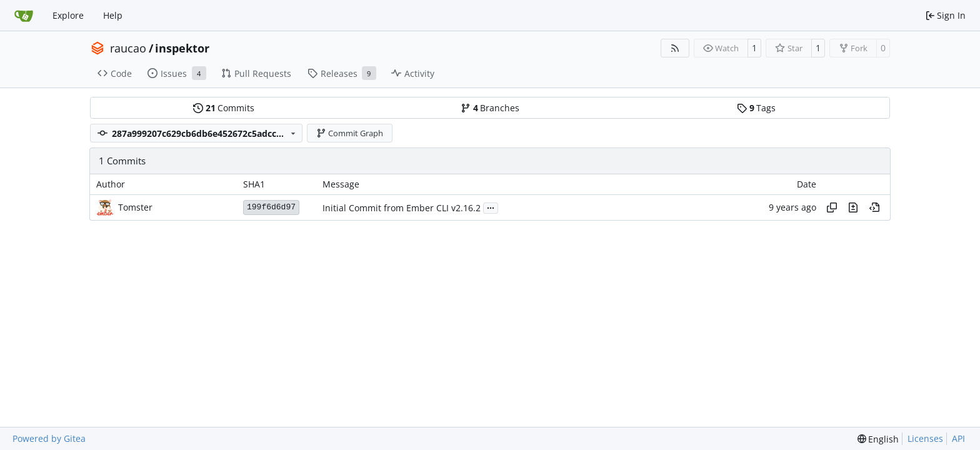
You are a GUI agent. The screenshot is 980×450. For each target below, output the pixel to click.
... (491, 207)
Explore (68, 15)
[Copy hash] (832, 207)
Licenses (925, 438)
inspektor (182, 48)
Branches (490, 108)
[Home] (24, 16)
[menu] (878, 439)
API (958, 438)
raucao (128, 48)
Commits (224, 108)
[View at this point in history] (874, 207)
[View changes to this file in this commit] (853, 207)
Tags (756, 108)
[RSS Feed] (675, 48)
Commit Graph (350, 133)
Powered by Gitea (49, 438)
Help (113, 15)
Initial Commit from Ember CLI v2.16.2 (402, 208)
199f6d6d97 (271, 207)
